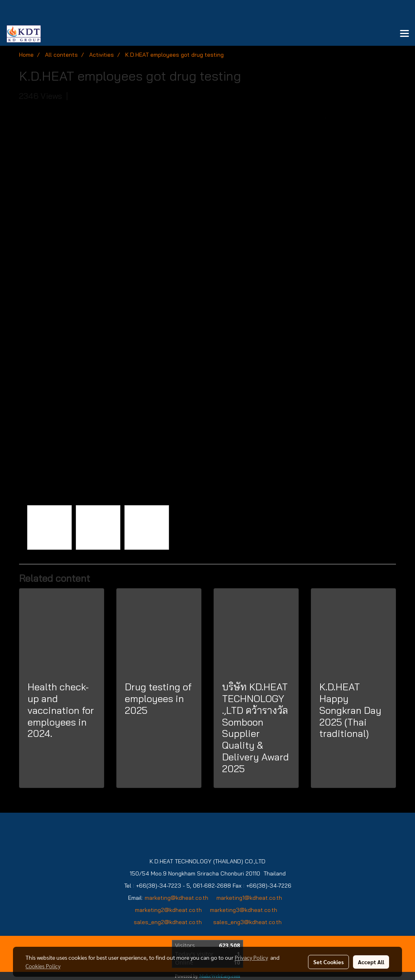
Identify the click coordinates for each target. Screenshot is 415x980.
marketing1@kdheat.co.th (249, 898)
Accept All (371, 962)
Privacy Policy (251, 957)
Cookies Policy (43, 966)
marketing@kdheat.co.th (176, 898)
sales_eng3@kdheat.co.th (247, 922)
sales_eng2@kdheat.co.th (168, 922)
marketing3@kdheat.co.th (244, 910)
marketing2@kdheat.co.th (168, 910)
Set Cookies (328, 962)
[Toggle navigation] (404, 34)
